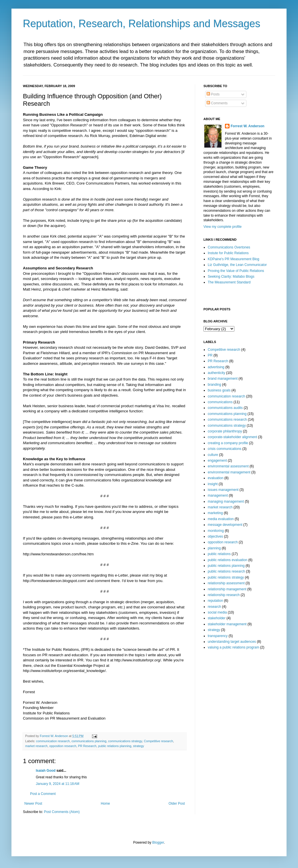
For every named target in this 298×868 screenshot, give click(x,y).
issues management (223, 490)
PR (210, 355)
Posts (213, 94)
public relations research (226, 571)
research (214, 607)
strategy (138, 746)
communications (220, 402)
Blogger (158, 842)
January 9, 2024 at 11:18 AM (58, 784)
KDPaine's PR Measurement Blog (234, 259)
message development (225, 525)
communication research (53, 741)
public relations (219, 554)
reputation (215, 601)
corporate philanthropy (225, 431)
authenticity (216, 373)
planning (214, 548)
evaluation (216, 478)
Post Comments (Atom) (62, 812)
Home (105, 804)
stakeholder (217, 618)
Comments (217, 103)
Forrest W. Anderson (248, 126)
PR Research (87, 746)
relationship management (227, 589)
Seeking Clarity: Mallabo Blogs (231, 277)
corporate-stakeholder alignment (232, 437)
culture (213, 455)
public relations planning (115, 746)
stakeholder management (227, 624)
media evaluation (221, 519)
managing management (226, 501)
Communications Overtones (229, 247)
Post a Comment (43, 794)
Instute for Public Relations (228, 253)
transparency (218, 636)
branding (214, 385)
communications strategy (125, 741)
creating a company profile (228, 443)
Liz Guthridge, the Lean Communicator (237, 265)
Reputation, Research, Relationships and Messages (142, 24)
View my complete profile (222, 227)
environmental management (229, 472)
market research (36, 746)
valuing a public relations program (233, 647)
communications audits (225, 408)
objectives (215, 536)
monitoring (216, 531)
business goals (219, 390)
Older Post (177, 804)
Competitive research (158, 741)
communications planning (89, 741)
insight (213, 484)
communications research (227, 420)
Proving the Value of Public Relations (236, 271)
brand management (223, 379)
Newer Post (33, 804)
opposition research (63, 746)
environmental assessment (228, 466)
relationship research (224, 595)
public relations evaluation (228, 560)
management (218, 495)
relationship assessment (226, 583)
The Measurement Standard (229, 282)
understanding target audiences (232, 642)
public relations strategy (226, 577)
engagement (217, 461)
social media (217, 612)
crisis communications (225, 449)
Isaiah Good (46, 771)
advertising (216, 367)
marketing (215, 513)
